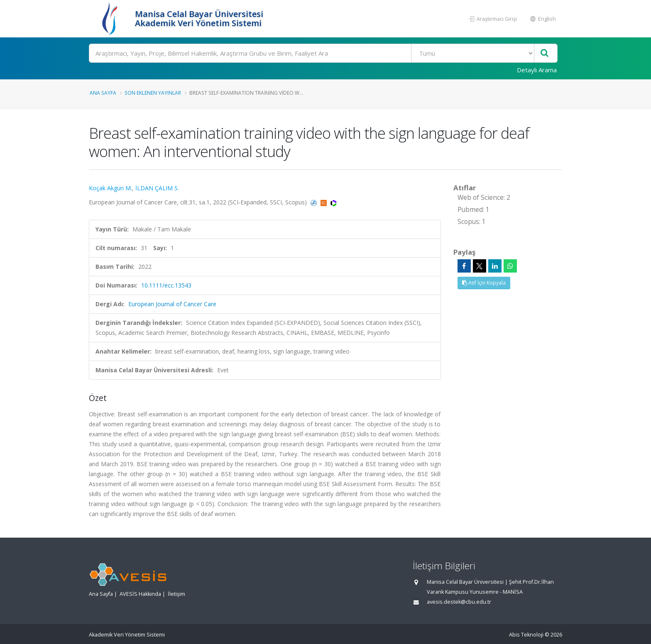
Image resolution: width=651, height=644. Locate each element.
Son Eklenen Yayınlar (153, 93)
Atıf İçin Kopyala (484, 283)
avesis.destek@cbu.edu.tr (459, 602)
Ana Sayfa (103, 93)
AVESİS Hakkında (140, 594)
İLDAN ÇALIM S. (157, 188)
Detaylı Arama (537, 70)
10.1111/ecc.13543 (166, 285)
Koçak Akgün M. (110, 188)
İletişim (176, 594)
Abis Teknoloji (526, 635)
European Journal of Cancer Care (172, 304)
